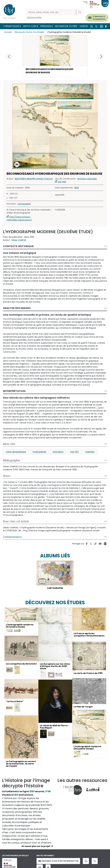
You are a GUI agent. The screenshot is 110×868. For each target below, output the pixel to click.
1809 (77, 188)
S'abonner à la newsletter (99, 18)
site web (62, 182)
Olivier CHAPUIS (19, 240)
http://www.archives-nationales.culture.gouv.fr (19, 219)
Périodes (46, 26)
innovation (58, 452)
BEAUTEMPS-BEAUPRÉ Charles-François (34, 179)
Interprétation (14, 391)
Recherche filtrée (66, 26)
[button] (101, 56)
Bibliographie (12, 461)
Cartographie (24, 204)
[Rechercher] (51, 12)
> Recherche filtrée (34, 17)
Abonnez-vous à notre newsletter (58, 862)
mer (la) (74, 452)
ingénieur (90, 452)
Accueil (8, 32)
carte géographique (16, 452)
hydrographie (39, 452)
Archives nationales (87, 179)
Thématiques (11, 26)
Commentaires (12, 537)
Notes (7, 476)
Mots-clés (30, 26)
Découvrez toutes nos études (29, 32)
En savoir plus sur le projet (36, 847)
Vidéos (84, 26)
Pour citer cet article (16, 522)
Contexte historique (18, 246)
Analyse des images (17, 308)
